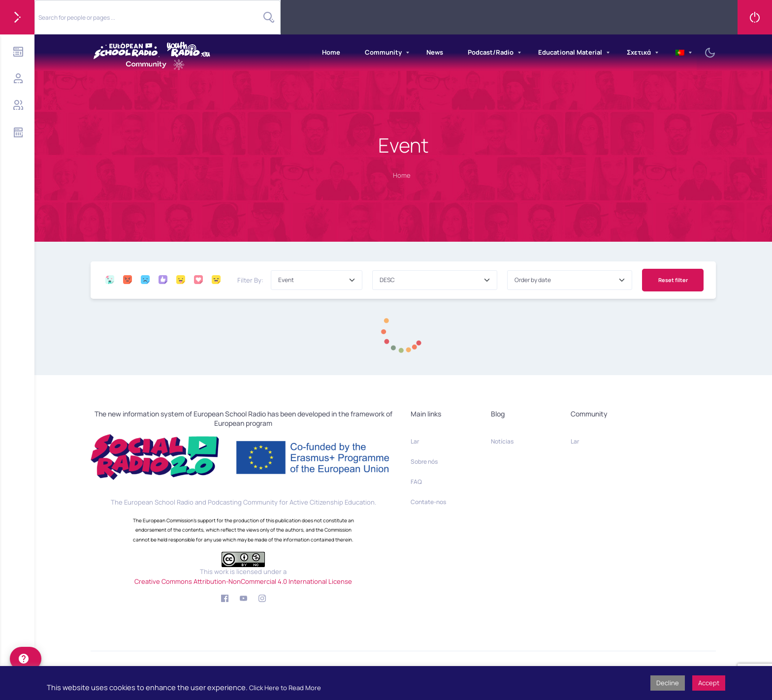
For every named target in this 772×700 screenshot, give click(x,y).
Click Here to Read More (285, 688)
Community (383, 52)
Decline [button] (668, 683)
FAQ (416, 482)
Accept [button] (709, 683)
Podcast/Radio (491, 52)
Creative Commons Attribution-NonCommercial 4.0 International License (243, 581)
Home (331, 52)
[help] (26, 659)
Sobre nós (424, 461)
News (435, 52)
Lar (415, 441)
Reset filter (673, 280)
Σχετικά (639, 52)
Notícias (502, 441)
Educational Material (570, 52)
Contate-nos (428, 502)
